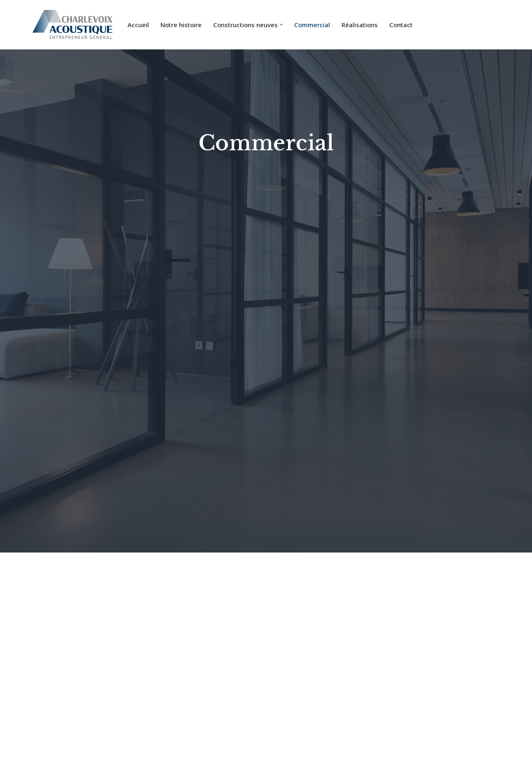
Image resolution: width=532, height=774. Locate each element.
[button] (281, 25)
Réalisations (360, 25)
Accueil (138, 25)
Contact (401, 25)
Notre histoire (181, 25)
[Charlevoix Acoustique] (73, 25)
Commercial (312, 25)
